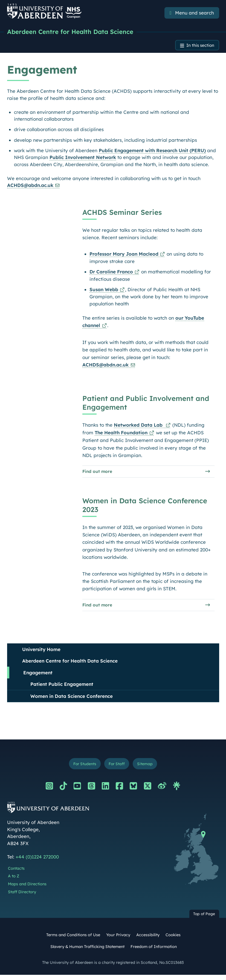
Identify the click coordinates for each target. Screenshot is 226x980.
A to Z (14, 881)
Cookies (173, 940)
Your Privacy (118, 940)
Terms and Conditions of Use (73, 940)
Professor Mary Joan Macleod (124, 255)
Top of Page (204, 919)
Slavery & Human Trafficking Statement (87, 952)
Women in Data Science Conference (72, 700)
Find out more (99, 474)
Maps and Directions (27, 889)
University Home (41, 653)
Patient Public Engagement (62, 688)
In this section (198, 46)
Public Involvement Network (83, 159)
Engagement (38, 676)
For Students (82, 768)
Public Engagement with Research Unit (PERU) (152, 152)
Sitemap (148, 768)
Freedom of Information (154, 952)
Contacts (16, 873)
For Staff (117, 768)
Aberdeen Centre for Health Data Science (73, 32)
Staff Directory (22, 897)
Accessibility (148, 940)
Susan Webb (104, 291)
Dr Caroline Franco (111, 273)
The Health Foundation (121, 434)
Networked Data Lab (139, 426)
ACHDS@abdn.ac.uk (30, 187)
